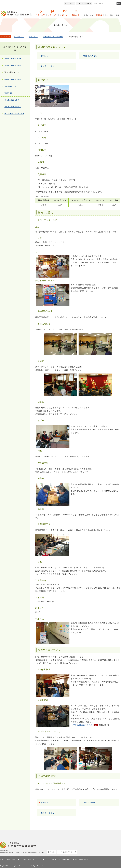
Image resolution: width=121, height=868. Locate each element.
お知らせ (45, 56)
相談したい (77, 15)
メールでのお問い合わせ (67, 852)
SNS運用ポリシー (82, 859)
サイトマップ (70, 3)
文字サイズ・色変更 (84, 3)
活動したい (53, 15)
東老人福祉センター (12, 86)
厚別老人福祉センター (13, 59)
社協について (89, 15)
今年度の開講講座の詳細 (82, 725)
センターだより (48, 66)
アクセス (51, 852)
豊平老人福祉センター (13, 107)
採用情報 (99, 15)
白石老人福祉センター (13, 100)
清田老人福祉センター (13, 65)
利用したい (40, 15)
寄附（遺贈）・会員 (112, 15)
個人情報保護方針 (8, 859)
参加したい (65, 15)
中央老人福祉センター (13, 79)
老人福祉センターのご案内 (53, 37)
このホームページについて (30, 859)
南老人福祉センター (12, 93)
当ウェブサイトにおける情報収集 (57, 859)
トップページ (19, 37)
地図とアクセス (90, 56)
